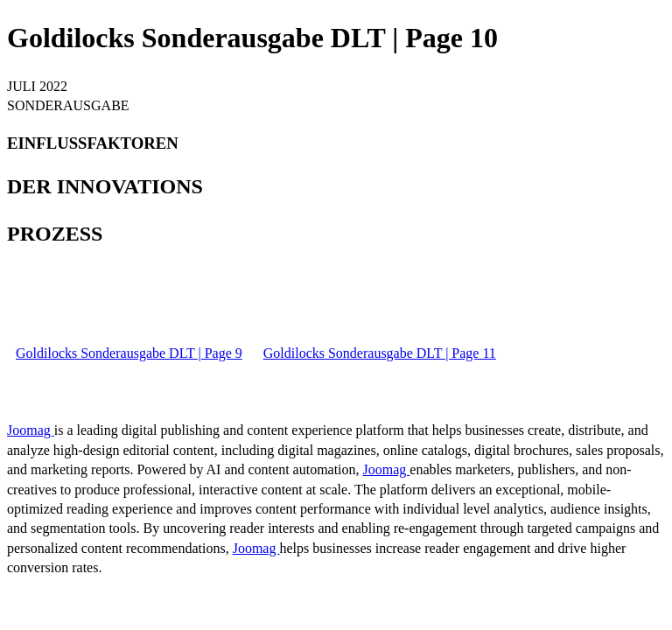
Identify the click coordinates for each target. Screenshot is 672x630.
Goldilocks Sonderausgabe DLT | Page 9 (129, 353)
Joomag (31, 430)
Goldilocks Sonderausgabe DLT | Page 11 (380, 353)
